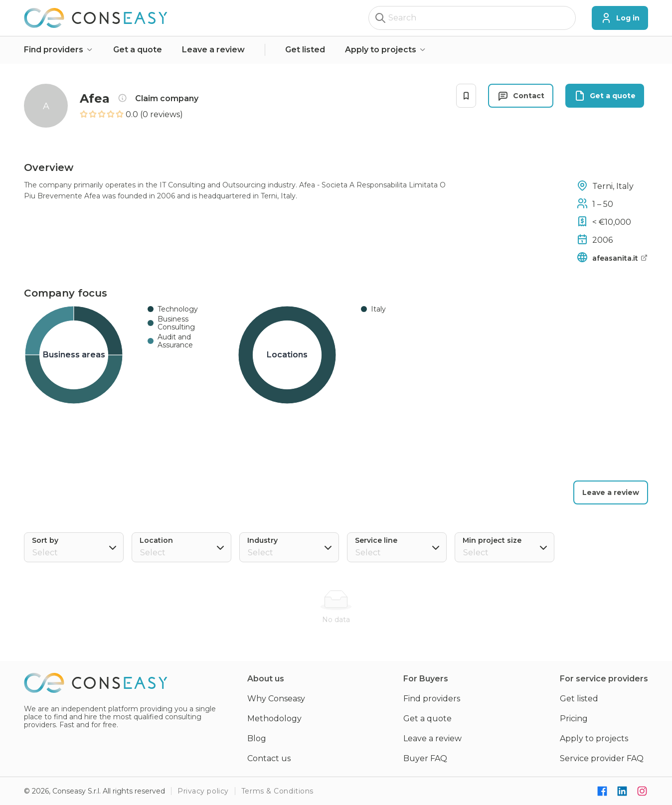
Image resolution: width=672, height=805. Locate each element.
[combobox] (183, 553)
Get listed (305, 50)
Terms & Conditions (277, 791)
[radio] (84, 114)
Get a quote (138, 50)
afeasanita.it (620, 258)
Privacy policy (203, 791)
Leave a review (213, 50)
